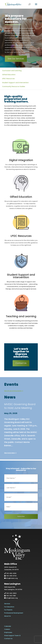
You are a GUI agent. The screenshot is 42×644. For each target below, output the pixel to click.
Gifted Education (9, 75)
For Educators (9, 607)
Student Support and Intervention (15, 83)
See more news (10, 453)
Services (7, 604)
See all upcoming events (13, 391)
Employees (8, 632)
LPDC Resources (8, 79)
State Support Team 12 (12, 636)
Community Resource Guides (14, 86)
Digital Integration (21, 160)
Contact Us (21, 363)
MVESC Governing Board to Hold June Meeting (20, 406)
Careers (7, 629)
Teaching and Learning (21, 316)
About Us (7, 616)
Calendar (8, 626)
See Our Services (16, 59)
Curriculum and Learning (12, 71)
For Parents (8, 610)
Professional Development (14, 613)
